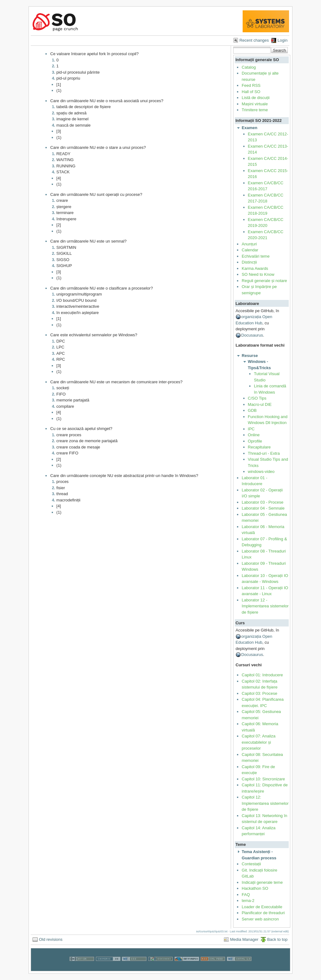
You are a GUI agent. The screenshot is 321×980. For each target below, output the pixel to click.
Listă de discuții (256, 98)
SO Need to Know (258, 274)
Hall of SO (251, 92)
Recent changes (254, 40)
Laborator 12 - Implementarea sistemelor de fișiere (265, 606)
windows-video (261, 472)
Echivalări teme (256, 256)
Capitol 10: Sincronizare (263, 779)
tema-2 (248, 901)
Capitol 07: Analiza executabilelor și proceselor (259, 742)
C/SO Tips (257, 398)
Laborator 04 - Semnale (263, 508)
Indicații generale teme (262, 882)
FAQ (246, 895)
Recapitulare (259, 447)
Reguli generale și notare (264, 281)
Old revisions (51, 939)
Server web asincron (260, 919)
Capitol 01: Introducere (262, 675)
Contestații (251, 864)
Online (254, 435)
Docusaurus (252, 335)
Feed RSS (251, 85)
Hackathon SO (255, 888)
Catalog (249, 67)
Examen (250, 128)
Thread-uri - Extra (264, 453)
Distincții (249, 262)
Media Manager (244, 939)
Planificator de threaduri (263, 913)
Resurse (250, 356)
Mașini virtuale (255, 104)
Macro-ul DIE (260, 404)
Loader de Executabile (262, 907)
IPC (251, 429)
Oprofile (255, 441)
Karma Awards (255, 268)
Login (282, 40)
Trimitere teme (255, 110)
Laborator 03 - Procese (263, 502)
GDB (252, 410)
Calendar (250, 250)
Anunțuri (249, 244)
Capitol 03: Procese (259, 693)
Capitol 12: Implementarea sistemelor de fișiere (265, 803)
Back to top (277, 939)
